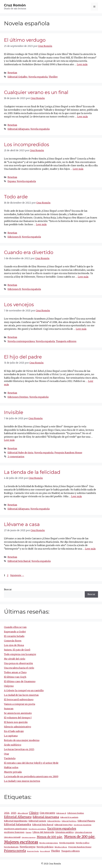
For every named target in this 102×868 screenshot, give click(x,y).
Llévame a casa (22, 524)
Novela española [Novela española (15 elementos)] (67, 843)
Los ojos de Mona (14, 645)
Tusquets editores (66, 341)
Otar (7, 754)
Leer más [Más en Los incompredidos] (78, 169)
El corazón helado (14, 636)
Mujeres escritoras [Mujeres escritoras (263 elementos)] (21, 842)
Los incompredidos (27, 145)
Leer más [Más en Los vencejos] (81, 329)
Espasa (12, 181)
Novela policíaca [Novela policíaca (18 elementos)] (45, 847)
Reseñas (12, 73)
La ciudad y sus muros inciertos (22, 781)
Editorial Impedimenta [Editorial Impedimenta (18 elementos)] (16, 821)
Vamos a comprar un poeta (20, 704)
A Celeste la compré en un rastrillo (24, 691)
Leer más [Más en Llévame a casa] (90, 549)
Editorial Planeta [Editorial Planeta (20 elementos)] (86, 821)
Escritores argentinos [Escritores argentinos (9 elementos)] (37, 829)
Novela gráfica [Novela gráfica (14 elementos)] (82, 843)
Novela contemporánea (21, 341)
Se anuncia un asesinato (18, 713)
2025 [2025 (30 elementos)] (14, 813)
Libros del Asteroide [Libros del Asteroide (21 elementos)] (43, 832)
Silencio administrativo (18, 727)
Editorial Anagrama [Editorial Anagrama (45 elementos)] (46, 817)
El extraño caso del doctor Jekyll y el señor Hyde (31, 763)
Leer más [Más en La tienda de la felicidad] (76, 496)
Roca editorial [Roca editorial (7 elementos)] (45, 851)
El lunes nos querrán (16, 722)
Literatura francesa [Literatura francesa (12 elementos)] (83, 832)
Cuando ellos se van (15, 627)
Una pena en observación (18, 663)
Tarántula (10, 758)
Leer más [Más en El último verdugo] (82, 64)
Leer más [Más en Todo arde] (41, 224)
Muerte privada (13, 772)
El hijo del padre (23, 357)
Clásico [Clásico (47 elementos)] (34, 813)
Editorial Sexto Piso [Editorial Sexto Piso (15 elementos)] (63, 825)
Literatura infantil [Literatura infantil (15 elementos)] (12, 837)
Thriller (53, 77)
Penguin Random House (68, 453)
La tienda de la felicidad (32, 472)
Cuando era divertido (29, 252)
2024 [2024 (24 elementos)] (7, 813)
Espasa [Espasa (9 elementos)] (28, 832)
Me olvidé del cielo (15, 659)
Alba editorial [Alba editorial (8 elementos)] (23, 813)
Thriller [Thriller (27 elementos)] (56, 851)
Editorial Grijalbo (17, 77)
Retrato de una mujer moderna (22, 740)
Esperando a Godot (15, 632)
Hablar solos (11, 767)
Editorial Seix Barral (19, 561)
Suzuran (9, 709)
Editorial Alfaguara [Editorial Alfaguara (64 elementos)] (18, 817)
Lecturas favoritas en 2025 (19, 749)
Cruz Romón (15, 5)
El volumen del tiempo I (18, 718)
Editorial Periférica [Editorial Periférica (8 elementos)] (69, 821)
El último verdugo (25, 40)
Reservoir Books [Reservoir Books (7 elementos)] (33, 851)
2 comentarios (16, 457)
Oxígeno (9, 686)
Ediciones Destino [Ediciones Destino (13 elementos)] (76, 813)
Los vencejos (19, 305)
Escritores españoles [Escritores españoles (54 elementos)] (62, 829)
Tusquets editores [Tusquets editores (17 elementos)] (70, 851)
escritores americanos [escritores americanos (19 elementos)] (16, 829)
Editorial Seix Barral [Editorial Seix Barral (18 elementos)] (43, 825)
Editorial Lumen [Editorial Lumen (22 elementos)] (37, 821)
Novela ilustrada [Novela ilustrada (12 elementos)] (11, 847)
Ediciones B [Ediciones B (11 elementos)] (61, 813)
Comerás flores (13, 641)
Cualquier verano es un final (36, 92)
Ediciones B (14, 237)
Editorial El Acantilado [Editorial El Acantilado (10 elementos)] (69, 817)
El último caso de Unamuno (20, 681)
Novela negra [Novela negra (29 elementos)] (27, 847)
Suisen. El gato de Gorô (17, 650)
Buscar (8, 589)
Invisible (14, 412)
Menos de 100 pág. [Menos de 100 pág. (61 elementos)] (50, 837)
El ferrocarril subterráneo (19, 700)
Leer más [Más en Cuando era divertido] (83, 277)
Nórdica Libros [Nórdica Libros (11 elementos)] (61, 847)
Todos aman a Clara (15, 672)
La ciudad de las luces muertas (21, 695)
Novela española (38, 77)
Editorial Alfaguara (18, 129)
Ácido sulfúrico (13, 745)
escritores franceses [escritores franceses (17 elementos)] (14, 832)
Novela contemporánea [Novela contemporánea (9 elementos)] (49, 843)
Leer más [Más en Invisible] (9, 440)
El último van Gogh (15, 677)
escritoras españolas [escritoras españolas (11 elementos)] (83, 825)
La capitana (11, 736)
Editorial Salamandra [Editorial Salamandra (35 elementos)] (18, 825)
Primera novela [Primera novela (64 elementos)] (15, 851)
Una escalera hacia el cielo (19, 668)
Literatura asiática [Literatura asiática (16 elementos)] (64, 832)
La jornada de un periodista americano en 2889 (31, 777)
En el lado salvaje (14, 731)
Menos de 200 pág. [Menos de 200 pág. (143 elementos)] (80, 837)
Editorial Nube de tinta (20, 453)
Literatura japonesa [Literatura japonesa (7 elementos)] (29, 837)
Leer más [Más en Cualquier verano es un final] (82, 117)
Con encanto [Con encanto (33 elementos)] (47, 813)
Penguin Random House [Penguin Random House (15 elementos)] (80, 847)
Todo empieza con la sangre (20, 654)
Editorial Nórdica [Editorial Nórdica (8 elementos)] (54, 821)
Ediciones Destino (18, 397)
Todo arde (16, 197)
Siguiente (17, 575)
